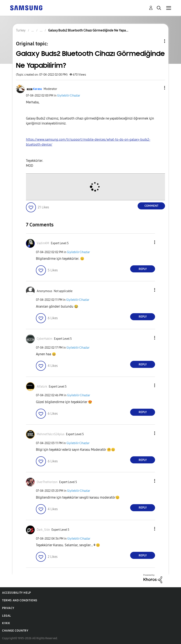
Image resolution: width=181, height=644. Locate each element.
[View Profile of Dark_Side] (43, 530)
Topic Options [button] (158, 41)
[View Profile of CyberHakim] (45, 339)
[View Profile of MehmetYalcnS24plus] (51, 434)
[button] (158, 88)
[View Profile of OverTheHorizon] (47, 482)
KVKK (6, 623)
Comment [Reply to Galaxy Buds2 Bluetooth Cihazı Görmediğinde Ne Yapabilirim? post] (151, 206)
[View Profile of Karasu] (37, 89)
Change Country (15, 631)
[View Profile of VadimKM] (43, 243)
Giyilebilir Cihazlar (69, 96)
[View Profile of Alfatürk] (42, 387)
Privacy (8, 608)
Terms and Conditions (20, 600)
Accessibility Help (17, 593)
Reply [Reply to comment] (143, 269)
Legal (7, 616)
